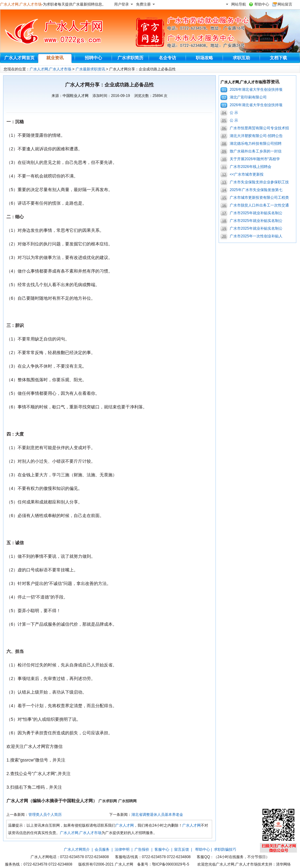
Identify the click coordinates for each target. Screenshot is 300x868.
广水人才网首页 (19, 58)
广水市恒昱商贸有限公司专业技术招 (259, 128)
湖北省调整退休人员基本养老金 (157, 815)
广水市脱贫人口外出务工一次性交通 (259, 205)
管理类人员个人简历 (45, 815)
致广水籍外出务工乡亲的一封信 (256, 151)
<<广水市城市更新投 (247, 174)
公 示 (234, 113)
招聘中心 (93, 58)
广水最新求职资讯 (90, 69)
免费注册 (143, 4)
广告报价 (142, 849)
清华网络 (283, 864)
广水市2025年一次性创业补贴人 (256, 236)
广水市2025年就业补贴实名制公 (256, 213)
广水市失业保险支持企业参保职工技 (259, 182)
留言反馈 (182, 849)
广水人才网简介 (77, 849)
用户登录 (121, 4)
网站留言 (285, 4)
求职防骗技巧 (225, 849)
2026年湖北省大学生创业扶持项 (256, 90)
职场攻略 (204, 58)
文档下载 (278, 58)
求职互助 (241, 58)
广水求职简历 (130, 58)
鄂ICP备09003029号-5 (171, 864)
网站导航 (239, 4)
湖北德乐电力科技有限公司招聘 (256, 144)
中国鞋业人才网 (76, 96)
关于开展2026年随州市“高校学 (255, 159)
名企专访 (167, 58)
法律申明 (122, 849)
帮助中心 (262, 4)
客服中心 (162, 849)
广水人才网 (125, 825)
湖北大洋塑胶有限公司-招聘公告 (256, 136)
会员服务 (102, 849)
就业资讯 (55, 58)
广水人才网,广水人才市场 (21, 4)
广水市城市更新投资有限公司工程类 (259, 198)
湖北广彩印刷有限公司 (248, 97)
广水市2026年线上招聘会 (251, 167)
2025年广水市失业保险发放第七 (256, 190)
